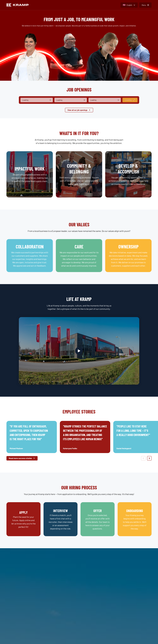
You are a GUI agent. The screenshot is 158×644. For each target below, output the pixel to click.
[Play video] (79, 351)
